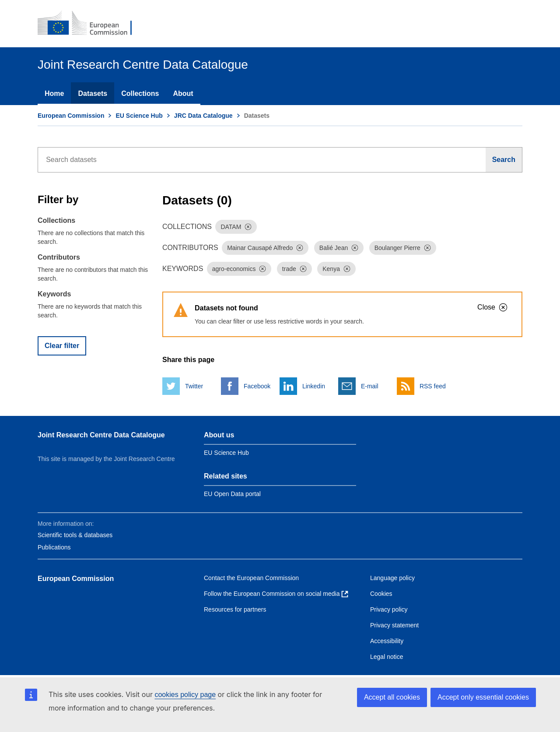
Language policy (392, 578)
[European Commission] (91, 24)
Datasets (93, 93)
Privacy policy (389, 609)
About (183, 93)
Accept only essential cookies (483, 697)
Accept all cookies (392, 697)
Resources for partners (235, 609)
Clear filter (62, 346)
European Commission (71, 116)
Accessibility (387, 641)
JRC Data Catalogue (203, 116)
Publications (54, 547)
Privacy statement (394, 625)
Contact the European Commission (251, 578)
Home (54, 93)
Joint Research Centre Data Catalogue (101, 435)
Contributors (59, 257)
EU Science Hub (139, 116)
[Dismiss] (248, 227)
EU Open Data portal (232, 494)
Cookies (381, 594)
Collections (140, 93)
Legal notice (387, 657)
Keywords (54, 294)
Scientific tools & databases (75, 535)
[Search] (504, 160)
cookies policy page (185, 695)
